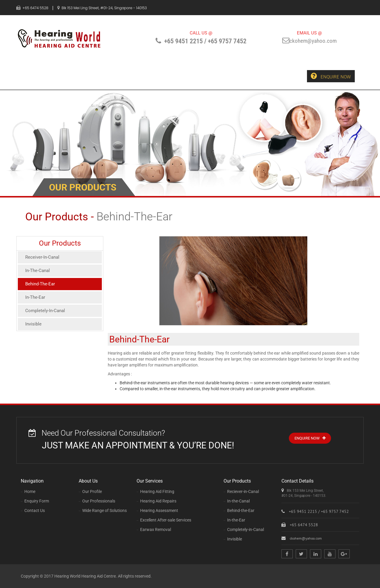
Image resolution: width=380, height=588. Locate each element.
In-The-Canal (38, 271)
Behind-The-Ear (41, 285)
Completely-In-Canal (46, 313)
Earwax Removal (154, 529)
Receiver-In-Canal (43, 257)
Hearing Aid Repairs (156, 501)
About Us (78, 76)
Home (43, 76)
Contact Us (264, 76)
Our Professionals (97, 501)
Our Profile (90, 491)
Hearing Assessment (157, 510)
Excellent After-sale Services (164, 520)
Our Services (121, 76)
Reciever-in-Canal (241, 491)
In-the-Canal (237, 501)
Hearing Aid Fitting (155, 491)
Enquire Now (330, 76)
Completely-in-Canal (244, 529)
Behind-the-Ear (239, 510)
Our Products (171, 76)
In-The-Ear (36, 299)
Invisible (34, 327)
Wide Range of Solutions (103, 510)
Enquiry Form (222, 76)
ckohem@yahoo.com (309, 41)
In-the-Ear (234, 520)
